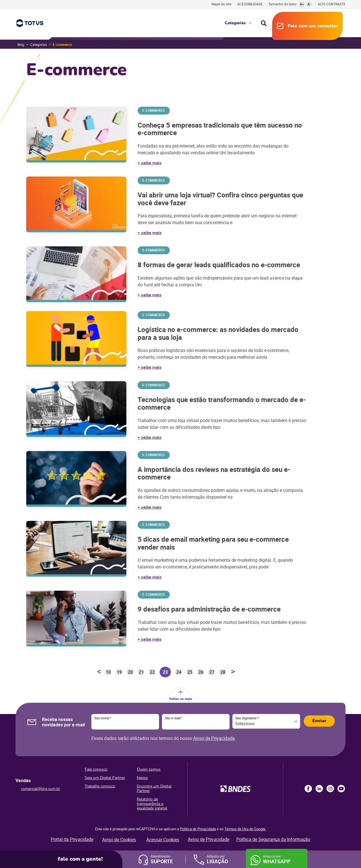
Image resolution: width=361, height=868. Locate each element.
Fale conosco (96, 769)
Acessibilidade (250, 4)
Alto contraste (332, 4)
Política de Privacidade (198, 829)
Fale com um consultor (313, 26)
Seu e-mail (174, 718)
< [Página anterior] (99, 672)
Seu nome (103, 718)
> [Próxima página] (233, 672)
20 (130, 672)
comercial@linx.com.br (41, 789)
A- (309, 4)
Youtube (341, 789)
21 (141, 672)
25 (190, 672)
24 (179, 672)
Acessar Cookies (163, 840)
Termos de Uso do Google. (245, 829)
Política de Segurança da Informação (273, 839)
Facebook (308, 789)
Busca (264, 23)
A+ (302, 4)
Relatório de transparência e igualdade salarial (152, 804)
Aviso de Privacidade (214, 738)
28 (223, 672)
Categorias (235, 23)
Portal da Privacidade (72, 839)
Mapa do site (221, 4)
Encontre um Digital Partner (154, 788)
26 (201, 672)
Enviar (319, 721)
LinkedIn (319, 789)
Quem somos (149, 769)
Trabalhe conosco (100, 786)
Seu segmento (247, 718)
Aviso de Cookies (119, 840)
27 (212, 672)
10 (108, 672)
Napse (142, 778)
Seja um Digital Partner (105, 778)
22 (152, 672)
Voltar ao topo (180, 699)
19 (119, 672)
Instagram (330, 789)
